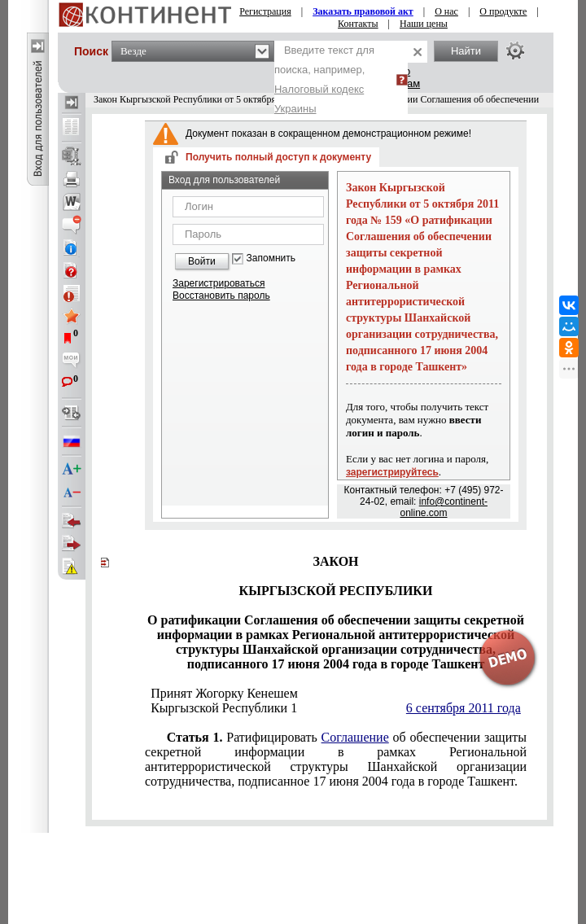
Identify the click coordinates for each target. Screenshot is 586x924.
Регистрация (265, 11)
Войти (202, 261)
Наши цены (424, 24)
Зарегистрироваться (219, 283)
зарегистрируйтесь (392, 472)
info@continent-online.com (443, 507)
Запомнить (271, 258)
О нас (446, 11)
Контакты (358, 24)
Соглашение (355, 737)
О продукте (503, 11)
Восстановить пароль (221, 296)
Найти (466, 51)
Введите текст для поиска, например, (324, 79)
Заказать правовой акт (363, 11)
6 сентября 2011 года (464, 708)
